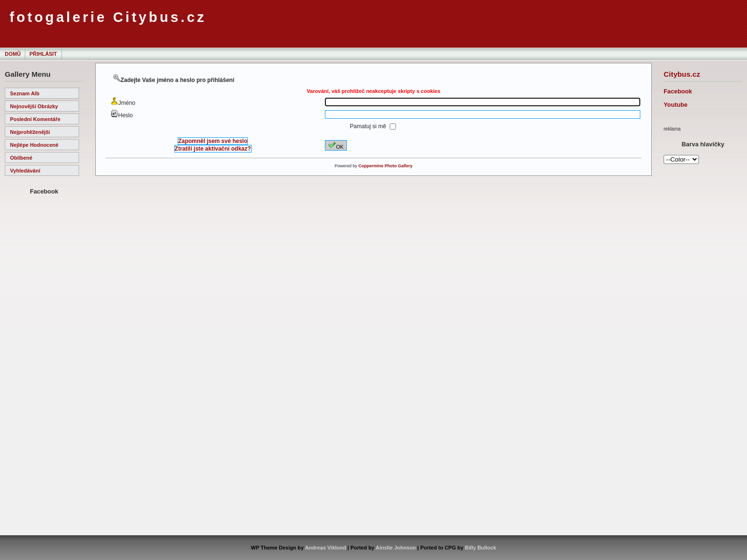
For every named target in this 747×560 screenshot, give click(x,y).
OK (336, 145)
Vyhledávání (25, 171)
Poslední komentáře (35, 119)
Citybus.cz (682, 74)
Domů (13, 54)
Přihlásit (43, 54)
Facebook (678, 91)
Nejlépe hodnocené (34, 145)
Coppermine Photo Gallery (385, 166)
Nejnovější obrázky (34, 106)
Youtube (676, 105)
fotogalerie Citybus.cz (108, 17)
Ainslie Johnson (396, 548)
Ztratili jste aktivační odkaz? (213, 149)
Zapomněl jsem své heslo (213, 141)
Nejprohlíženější (30, 132)
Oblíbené (21, 158)
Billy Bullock (481, 548)
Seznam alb (25, 93)
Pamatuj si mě (368, 126)
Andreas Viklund (325, 548)
